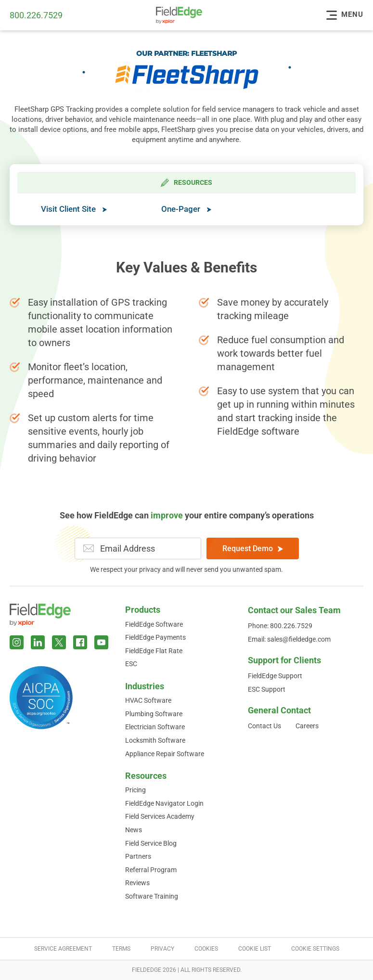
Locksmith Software (155, 740)
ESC (131, 664)
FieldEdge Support (275, 676)
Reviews (137, 883)
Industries (145, 686)
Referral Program (151, 870)
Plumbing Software (154, 714)
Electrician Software (155, 727)
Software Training (152, 896)
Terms (121, 949)
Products (143, 610)
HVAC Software (148, 700)
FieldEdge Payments (155, 637)
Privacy (162, 949)
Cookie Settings (315, 949)
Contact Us (264, 726)
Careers (307, 726)
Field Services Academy (160, 816)
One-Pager (186, 209)
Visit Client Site (74, 209)
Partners (138, 856)
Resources (146, 776)
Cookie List (255, 949)
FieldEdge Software (154, 624)
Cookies (206, 949)
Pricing (135, 790)
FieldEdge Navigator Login (164, 803)
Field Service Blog (151, 843)
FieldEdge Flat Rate (154, 651)
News (134, 830)
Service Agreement (63, 949)
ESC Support (267, 689)
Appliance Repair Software (165, 754)
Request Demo (253, 548)
